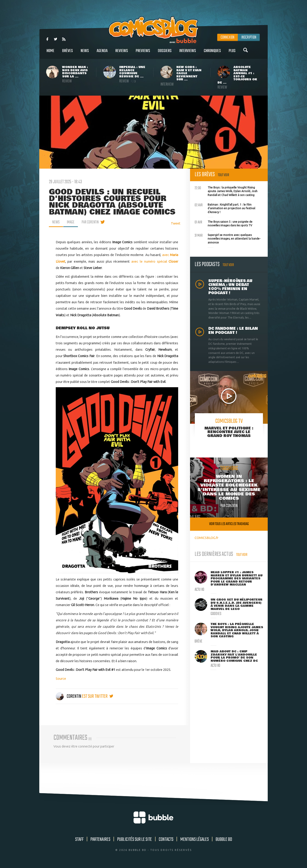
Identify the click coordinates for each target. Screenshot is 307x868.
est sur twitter (98, 696)
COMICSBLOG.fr (206, 538)
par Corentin (90, 222)
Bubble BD (224, 839)
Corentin (69, 696)
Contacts (166, 839)
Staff (79, 839)
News (85, 53)
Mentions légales (195, 839)
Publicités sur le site (135, 839)
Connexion (228, 37)
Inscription (249, 37)
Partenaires (100, 839)
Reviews (122, 53)
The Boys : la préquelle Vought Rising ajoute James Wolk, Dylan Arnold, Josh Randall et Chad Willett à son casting (226, 191)
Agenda (102, 53)
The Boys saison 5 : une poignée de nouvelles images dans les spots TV (224, 223)
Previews (143, 53)
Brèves (67, 53)
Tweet (176, 223)
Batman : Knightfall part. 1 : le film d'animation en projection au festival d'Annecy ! (225, 208)
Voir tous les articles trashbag (229, 524)
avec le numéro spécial (155, 261)
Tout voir (224, 175)
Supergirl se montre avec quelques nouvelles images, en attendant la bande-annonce (228, 238)
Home (50, 53)
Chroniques (212, 53)
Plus (232, 53)
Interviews (188, 53)
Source (61, 678)
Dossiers (165, 53)
